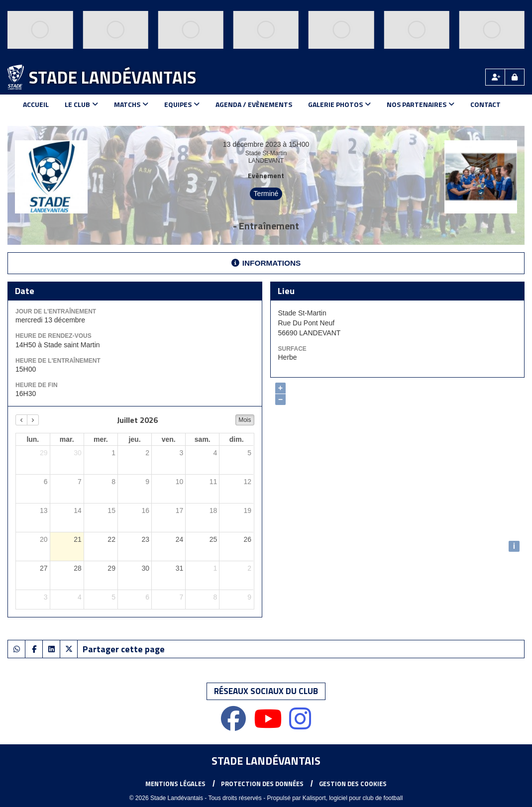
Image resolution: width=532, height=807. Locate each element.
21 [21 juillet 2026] (78, 539)
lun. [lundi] (33, 439)
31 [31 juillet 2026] (180, 568)
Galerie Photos (339, 104)
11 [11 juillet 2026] (213, 482)
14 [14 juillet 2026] (78, 510)
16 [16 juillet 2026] (145, 510)
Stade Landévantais (112, 77)
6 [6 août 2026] (147, 597)
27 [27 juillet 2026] (44, 568)
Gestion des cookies (353, 784)
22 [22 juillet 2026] (111, 539)
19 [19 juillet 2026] (247, 510)
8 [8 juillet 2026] (113, 482)
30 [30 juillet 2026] (145, 568)
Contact (485, 104)
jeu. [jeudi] (134, 439)
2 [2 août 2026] (249, 568)
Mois (245, 420)
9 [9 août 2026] (249, 597)
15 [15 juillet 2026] (111, 510)
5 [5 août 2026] (113, 597)
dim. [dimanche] (237, 439)
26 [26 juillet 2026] (247, 539)
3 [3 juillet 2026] (181, 453)
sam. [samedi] (203, 439)
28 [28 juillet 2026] (78, 568)
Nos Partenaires (421, 104)
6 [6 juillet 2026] (46, 482)
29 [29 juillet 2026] (111, 568)
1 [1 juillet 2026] (113, 453)
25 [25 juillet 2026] (213, 539)
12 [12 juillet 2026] (247, 482)
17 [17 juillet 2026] (180, 510)
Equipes (182, 104)
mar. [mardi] (67, 439)
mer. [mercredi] (101, 439)
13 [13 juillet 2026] (44, 510)
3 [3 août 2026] (46, 597)
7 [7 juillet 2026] (80, 482)
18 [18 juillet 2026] (213, 510)
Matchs (131, 104)
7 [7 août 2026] (181, 597)
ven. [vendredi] (169, 439)
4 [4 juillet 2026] (215, 453)
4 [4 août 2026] (80, 597)
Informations (266, 263)
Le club (81, 104)
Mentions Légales (175, 784)
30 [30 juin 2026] (78, 453)
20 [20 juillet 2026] (44, 539)
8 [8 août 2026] (215, 597)
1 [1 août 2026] (215, 568)
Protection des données (262, 784)
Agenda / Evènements (254, 104)
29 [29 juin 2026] (44, 453)
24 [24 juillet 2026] (180, 539)
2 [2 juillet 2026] (147, 453)
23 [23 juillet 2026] (145, 539)
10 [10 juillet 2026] (180, 482)
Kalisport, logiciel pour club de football (353, 798)
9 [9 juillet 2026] (147, 482)
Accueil (36, 104)
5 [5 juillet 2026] (249, 453)
